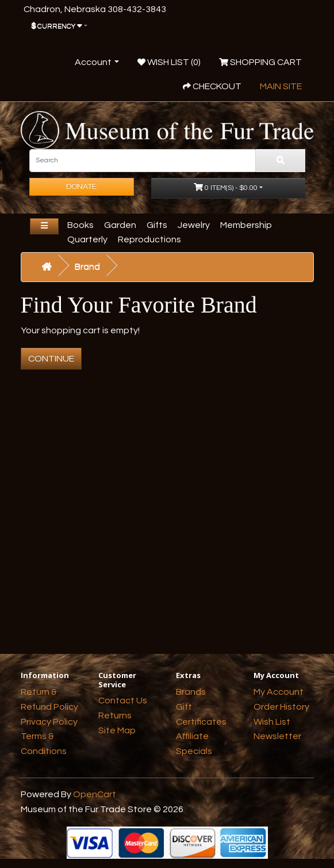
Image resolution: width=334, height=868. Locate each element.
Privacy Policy (49, 722)
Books (80, 225)
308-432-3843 (137, 9)
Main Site (281, 86)
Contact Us (123, 701)
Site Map (117, 730)
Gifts (157, 225)
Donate (81, 186)
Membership (246, 225)
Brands (191, 692)
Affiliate (192, 736)
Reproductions (149, 239)
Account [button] (93, 62)
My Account (279, 692)
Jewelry (194, 225)
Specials (194, 751)
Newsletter (277, 736)
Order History (281, 707)
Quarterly (87, 239)
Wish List (272, 722)
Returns (115, 715)
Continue (51, 359)
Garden (120, 225)
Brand (87, 267)
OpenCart (95, 794)
